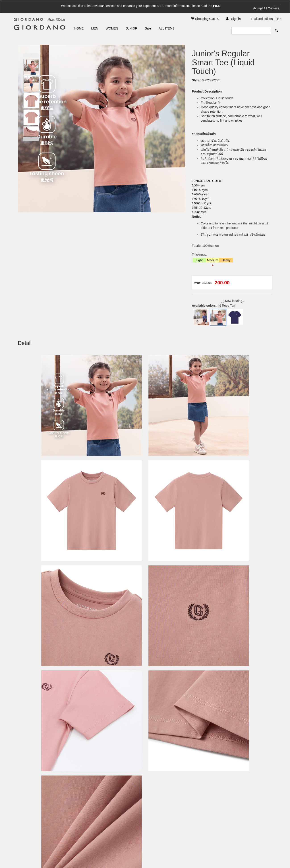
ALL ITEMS (167, 28)
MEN (95, 28)
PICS (217, 6)
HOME (79, 28)
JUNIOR (131, 28)
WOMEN (112, 28)
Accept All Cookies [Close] (266, 8)
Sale (148, 28)
